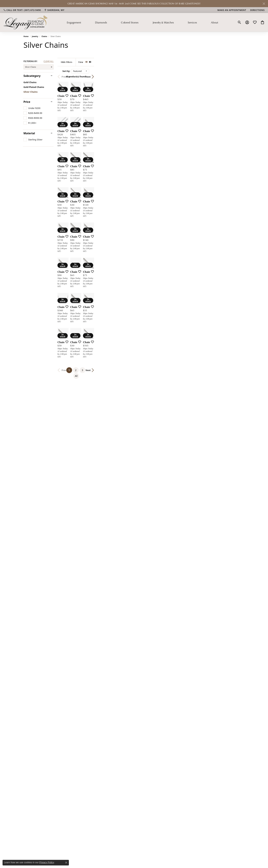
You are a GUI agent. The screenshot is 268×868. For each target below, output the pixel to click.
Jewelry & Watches (163, 22)
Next (239, 77)
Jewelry (35, 36)
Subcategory (32, 76)
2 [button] (148, 706)
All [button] (161, 706)
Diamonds (101, 22)
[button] (240, 22)
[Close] (264, 4)
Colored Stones (130, 22)
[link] (22, 10)
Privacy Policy (47, 862)
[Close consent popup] (66, 863)
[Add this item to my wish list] (116, 146)
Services (192, 22)
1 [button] (142, 705)
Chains (44, 36)
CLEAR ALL (49, 61)
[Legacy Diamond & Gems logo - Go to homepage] (26, 22)
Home (26, 36)
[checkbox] (32, 108)
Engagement (74, 22)
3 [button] (154, 706)
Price (27, 102)
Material (29, 133)
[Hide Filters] (104, 62)
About (215, 22)
